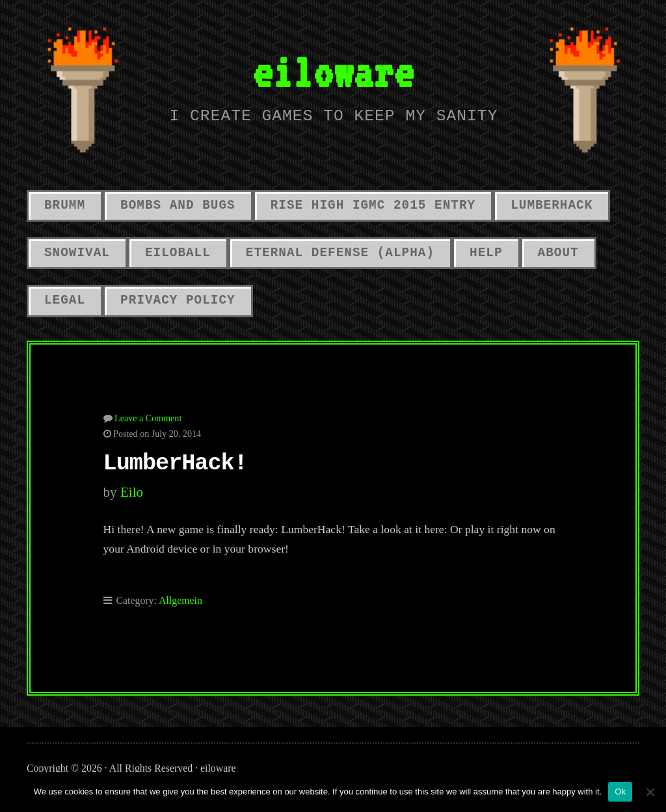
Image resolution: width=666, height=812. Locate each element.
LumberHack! (175, 464)
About (558, 253)
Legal (65, 300)
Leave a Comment (148, 418)
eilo (132, 492)
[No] (650, 792)
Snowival (77, 253)
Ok (620, 792)
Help (486, 253)
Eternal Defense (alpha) (340, 253)
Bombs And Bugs (178, 205)
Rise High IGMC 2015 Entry (373, 205)
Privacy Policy (178, 300)
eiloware (333, 72)
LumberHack (552, 205)
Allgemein (180, 600)
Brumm (65, 205)
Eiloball (178, 253)
